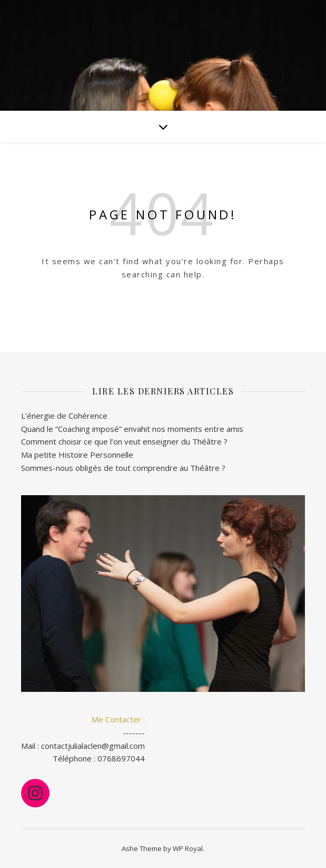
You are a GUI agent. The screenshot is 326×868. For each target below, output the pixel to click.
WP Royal (188, 848)
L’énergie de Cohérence (64, 416)
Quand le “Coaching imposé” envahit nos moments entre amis (132, 429)
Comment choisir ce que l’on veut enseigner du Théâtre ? (124, 441)
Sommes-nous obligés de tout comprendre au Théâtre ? (123, 468)
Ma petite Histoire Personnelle (77, 455)
